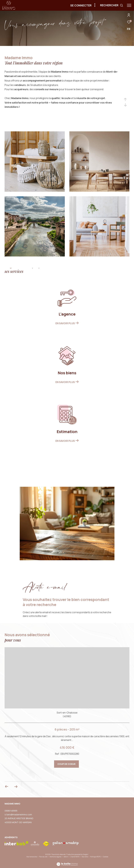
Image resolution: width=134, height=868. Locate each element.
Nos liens (85, 857)
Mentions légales (56, 857)
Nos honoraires (32, 857)
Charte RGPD (75, 857)
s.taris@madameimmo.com (18, 814)
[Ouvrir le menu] (129, 5)
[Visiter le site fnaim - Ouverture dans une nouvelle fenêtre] (46, 844)
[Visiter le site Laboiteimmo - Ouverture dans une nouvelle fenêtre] (67, 862)
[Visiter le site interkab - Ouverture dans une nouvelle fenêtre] (17, 843)
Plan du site (43, 857)
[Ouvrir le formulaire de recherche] (112, 5)
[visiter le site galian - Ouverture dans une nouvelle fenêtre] (66, 843)
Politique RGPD (95, 857)
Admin (66, 857)
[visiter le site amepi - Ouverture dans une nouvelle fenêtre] (35, 844)
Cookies (106, 857)
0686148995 (11, 811)
